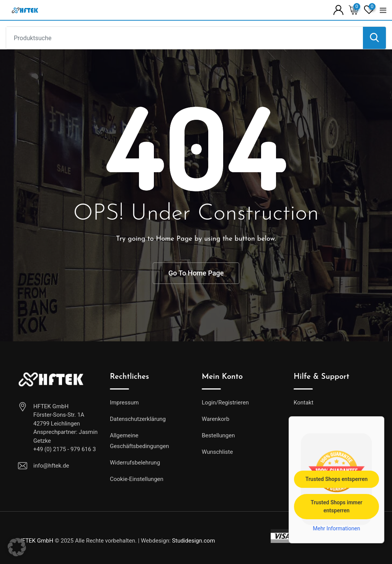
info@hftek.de (51, 466)
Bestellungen (218, 435)
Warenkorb (216, 419)
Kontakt (304, 403)
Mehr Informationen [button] (336, 528)
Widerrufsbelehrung (135, 463)
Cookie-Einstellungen (137, 479)
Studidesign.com (193, 541)
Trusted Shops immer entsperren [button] (336, 506)
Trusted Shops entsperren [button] (337, 479)
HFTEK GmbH (36, 541)
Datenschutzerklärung (138, 419)
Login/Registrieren (225, 403)
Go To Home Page (196, 273)
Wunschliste (217, 452)
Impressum (124, 403)
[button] (17, 547)
